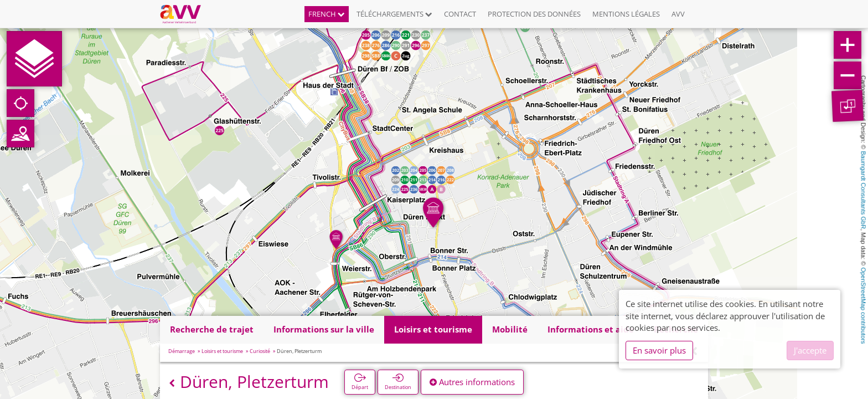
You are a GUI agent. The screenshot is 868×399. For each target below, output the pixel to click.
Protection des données (534, 14)
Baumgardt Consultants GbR (864, 190)
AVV (678, 14)
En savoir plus (659, 350)
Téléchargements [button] (394, 14)
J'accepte (810, 350)
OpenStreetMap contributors (864, 305)
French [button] (327, 14)
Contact (460, 14)
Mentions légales (626, 14)
